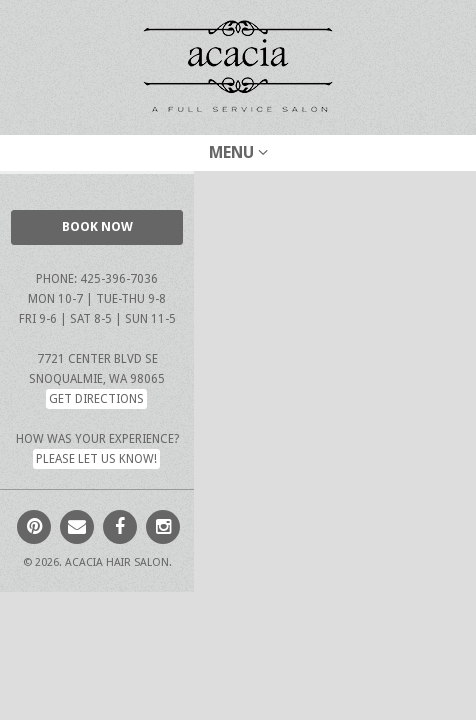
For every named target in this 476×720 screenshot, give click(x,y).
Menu (238, 152)
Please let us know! (96, 459)
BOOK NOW (97, 226)
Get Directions (96, 399)
